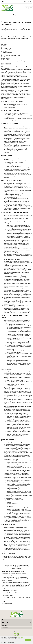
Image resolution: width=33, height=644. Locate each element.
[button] (30, 2)
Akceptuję (28, 640)
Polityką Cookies (20, 638)
